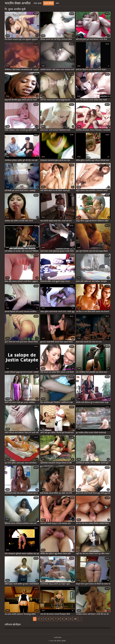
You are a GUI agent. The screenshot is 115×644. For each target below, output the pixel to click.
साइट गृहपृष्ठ (38, 3)
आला (57, 3)
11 (71, 619)
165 (75, 619)
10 (66, 619)
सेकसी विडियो (49, 3)
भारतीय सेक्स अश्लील (18, 3)
